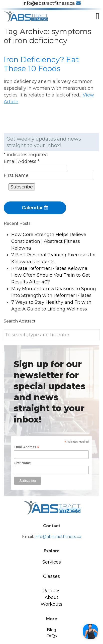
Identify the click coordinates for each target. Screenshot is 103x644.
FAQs (52, 636)
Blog (52, 630)
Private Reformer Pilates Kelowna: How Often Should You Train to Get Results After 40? (51, 275)
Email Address (22, 161)
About (52, 597)
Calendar (35, 208)
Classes (52, 576)
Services (52, 562)
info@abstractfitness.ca (52, 3)
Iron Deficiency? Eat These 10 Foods (41, 64)
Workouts (52, 604)
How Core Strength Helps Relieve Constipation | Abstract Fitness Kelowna (49, 241)
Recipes (52, 591)
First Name (17, 175)
